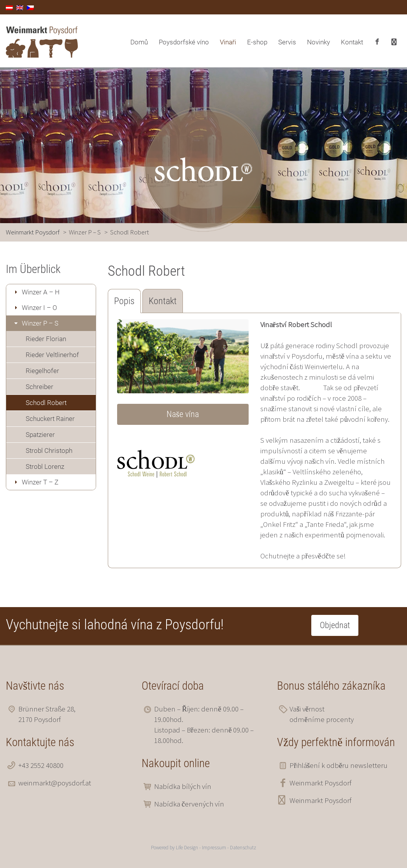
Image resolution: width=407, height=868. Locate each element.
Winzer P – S (40, 323)
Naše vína (183, 414)
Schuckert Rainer (50, 419)
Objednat (335, 625)
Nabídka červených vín (189, 804)
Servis (287, 42)
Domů (139, 42)
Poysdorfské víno (184, 42)
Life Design (187, 848)
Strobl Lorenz (45, 467)
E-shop (257, 42)
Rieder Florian (46, 339)
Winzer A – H (41, 292)
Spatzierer (40, 435)
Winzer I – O (39, 308)
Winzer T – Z (40, 482)
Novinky (318, 42)
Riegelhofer (42, 371)
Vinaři (228, 42)
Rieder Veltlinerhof (52, 355)
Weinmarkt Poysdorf (320, 783)
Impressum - (216, 848)
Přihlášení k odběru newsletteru (339, 765)
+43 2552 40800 (41, 765)
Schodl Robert (46, 403)
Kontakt (352, 42)
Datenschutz (243, 848)
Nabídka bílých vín (183, 786)
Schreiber (39, 387)
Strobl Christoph (49, 451)
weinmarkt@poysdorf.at (55, 783)
